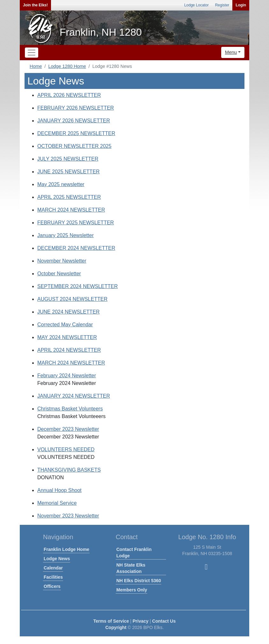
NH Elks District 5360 (139, 581)
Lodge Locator (196, 5)
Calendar (53, 568)
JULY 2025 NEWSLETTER (68, 159)
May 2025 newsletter (61, 184)
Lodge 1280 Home (67, 66)
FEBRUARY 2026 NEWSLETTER (76, 108)
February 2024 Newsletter (67, 376)
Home (36, 66)
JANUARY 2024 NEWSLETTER (74, 396)
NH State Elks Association (131, 568)
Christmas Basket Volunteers (70, 409)
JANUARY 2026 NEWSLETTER (74, 121)
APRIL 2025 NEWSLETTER (69, 197)
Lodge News (57, 559)
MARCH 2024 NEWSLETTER (71, 210)
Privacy (141, 621)
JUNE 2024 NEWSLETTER (69, 312)
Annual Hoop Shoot (59, 490)
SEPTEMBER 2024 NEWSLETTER (78, 286)
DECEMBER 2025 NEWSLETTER (76, 133)
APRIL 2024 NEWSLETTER (69, 350)
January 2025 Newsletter (65, 235)
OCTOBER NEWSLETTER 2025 (74, 146)
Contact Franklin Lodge (134, 553)
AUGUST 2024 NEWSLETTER (72, 299)
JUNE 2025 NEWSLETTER (69, 172)
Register (222, 5)
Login (241, 5)
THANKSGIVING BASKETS (69, 470)
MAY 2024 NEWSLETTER (67, 337)
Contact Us (164, 621)
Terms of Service (111, 621)
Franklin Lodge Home (66, 549)
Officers (52, 586)
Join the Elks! (35, 5)
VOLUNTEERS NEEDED (66, 449)
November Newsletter (62, 261)
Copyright (116, 627)
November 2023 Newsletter (68, 516)
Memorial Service (57, 503)
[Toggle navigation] (32, 53)
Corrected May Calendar (65, 325)
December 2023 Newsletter (68, 429)
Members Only (132, 590)
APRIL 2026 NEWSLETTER (69, 95)
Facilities (53, 577)
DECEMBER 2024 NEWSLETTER (76, 248)
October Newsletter (59, 274)
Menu (231, 52)
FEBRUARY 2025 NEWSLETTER (76, 223)
